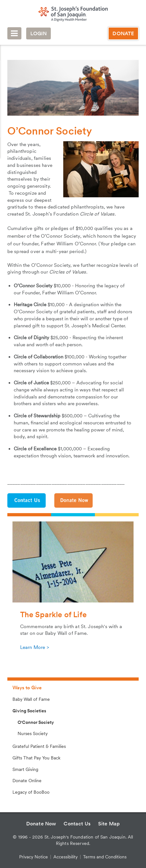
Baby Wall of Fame (31, 699)
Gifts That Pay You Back (36, 758)
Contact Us (77, 824)
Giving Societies (29, 711)
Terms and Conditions (105, 857)
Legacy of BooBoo (31, 792)
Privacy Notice (34, 857)
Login (39, 33)
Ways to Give (27, 688)
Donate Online (27, 781)
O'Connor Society (36, 722)
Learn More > (35, 647)
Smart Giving (25, 769)
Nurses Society (33, 733)
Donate (123, 33)
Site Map (109, 824)
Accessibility (65, 857)
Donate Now (41, 824)
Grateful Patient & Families (39, 746)
